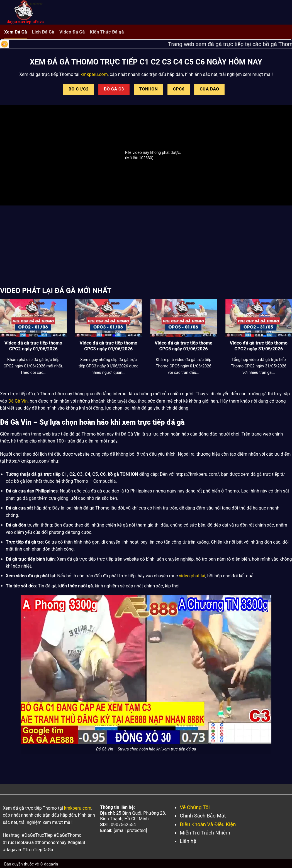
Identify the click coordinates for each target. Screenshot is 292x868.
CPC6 (179, 89)
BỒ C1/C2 (79, 89)
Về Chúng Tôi (195, 807)
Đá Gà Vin (18, 401)
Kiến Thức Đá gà (107, 32)
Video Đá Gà (72, 32)
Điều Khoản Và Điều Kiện (208, 824)
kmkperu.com (94, 74)
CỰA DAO (210, 89)
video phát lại (192, 576)
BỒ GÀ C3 (114, 89)
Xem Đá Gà (16, 32)
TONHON (149, 89)
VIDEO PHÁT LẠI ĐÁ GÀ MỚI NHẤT (56, 291)
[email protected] (130, 830)
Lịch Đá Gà (43, 32)
